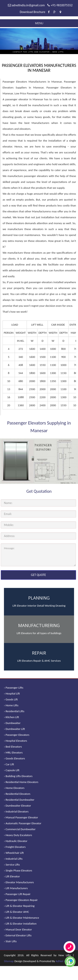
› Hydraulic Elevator (16, 841)
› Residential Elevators (17, 794)
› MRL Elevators (13, 752)
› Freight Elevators (15, 847)
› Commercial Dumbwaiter (20, 829)
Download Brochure (32, 12)
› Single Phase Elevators (18, 870)
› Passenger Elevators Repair (21, 900)
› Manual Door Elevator (18, 929)
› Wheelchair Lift (14, 853)
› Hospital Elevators (16, 741)
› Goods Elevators (14, 758)
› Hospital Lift (12, 694)
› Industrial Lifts (13, 859)
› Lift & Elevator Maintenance (22, 918)
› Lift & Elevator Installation (20, 924)
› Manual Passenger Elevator (21, 817)
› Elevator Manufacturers (19, 882)
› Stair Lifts (10, 941)
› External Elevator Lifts (18, 935)
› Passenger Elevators (17, 735)
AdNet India (63, 961)
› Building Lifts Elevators (18, 776)
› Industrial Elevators (16, 811)
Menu (39, 23)
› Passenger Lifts (14, 688)
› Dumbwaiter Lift (15, 729)
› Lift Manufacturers (16, 888)
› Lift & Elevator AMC (16, 912)
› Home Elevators (14, 788)
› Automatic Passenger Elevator (23, 823)
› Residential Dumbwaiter (19, 800)
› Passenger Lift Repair (17, 894)
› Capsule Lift (12, 770)
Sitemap (9, 961)
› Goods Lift (11, 699)
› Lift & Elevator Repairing (19, 906)
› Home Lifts (11, 705)
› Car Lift (9, 764)
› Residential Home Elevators (21, 782)
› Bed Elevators (13, 747)
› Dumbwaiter (12, 723)
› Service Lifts (12, 865)
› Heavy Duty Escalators (18, 835)
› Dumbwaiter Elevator (17, 806)
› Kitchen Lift (12, 717)
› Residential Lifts (14, 711)
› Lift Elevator (12, 876)
